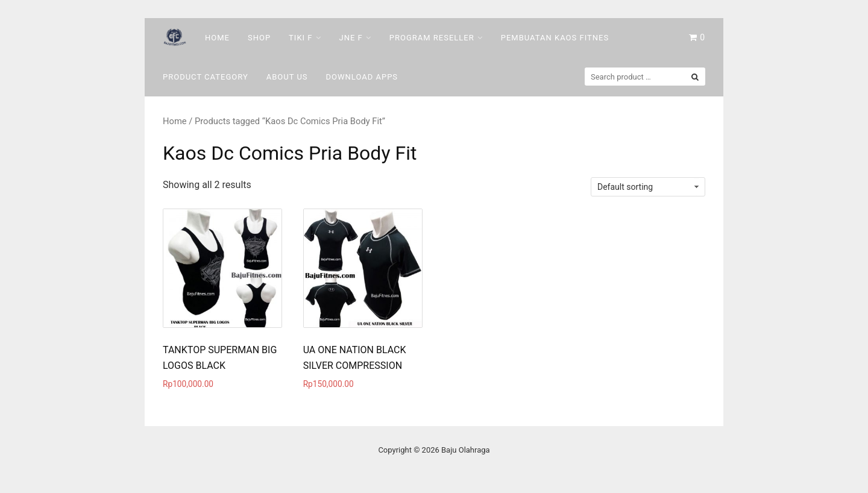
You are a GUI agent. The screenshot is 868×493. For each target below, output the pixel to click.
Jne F (351, 38)
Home (217, 38)
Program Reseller (432, 38)
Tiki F (300, 38)
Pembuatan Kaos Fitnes (555, 38)
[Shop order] (648, 187)
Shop (259, 38)
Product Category (206, 77)
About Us (287, 77)
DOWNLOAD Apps (362, 77)
